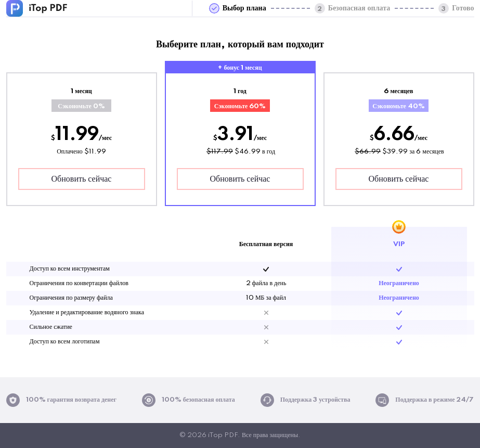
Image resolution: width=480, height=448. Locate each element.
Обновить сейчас (82, 179)
